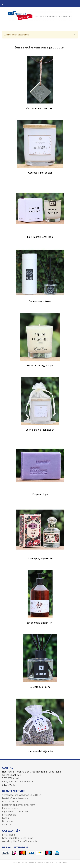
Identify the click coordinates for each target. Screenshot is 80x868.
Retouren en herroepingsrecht (19, 805)
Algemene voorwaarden (15, 811)
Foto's (5, 818)
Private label (9, 835)
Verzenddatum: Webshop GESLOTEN (22, 795)
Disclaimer (8, 821)
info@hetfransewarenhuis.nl (17, 782)
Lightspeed (62, 862)
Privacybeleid (9, 815)
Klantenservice (10, 808)
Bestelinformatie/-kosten (16, 798)
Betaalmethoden (11, 802)
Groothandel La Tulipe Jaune (18, 838)
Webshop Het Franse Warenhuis (20, 841)
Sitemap (6, 825)
